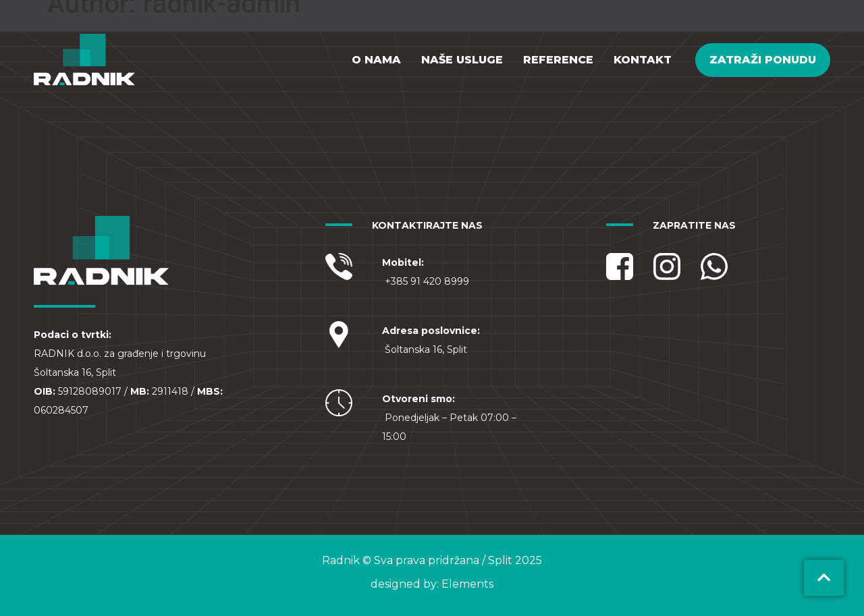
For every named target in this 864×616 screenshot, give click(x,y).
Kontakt (643, 60)
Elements (467, 584)
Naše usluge (462, 60)
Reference (558, 60)
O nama (376, 60)
